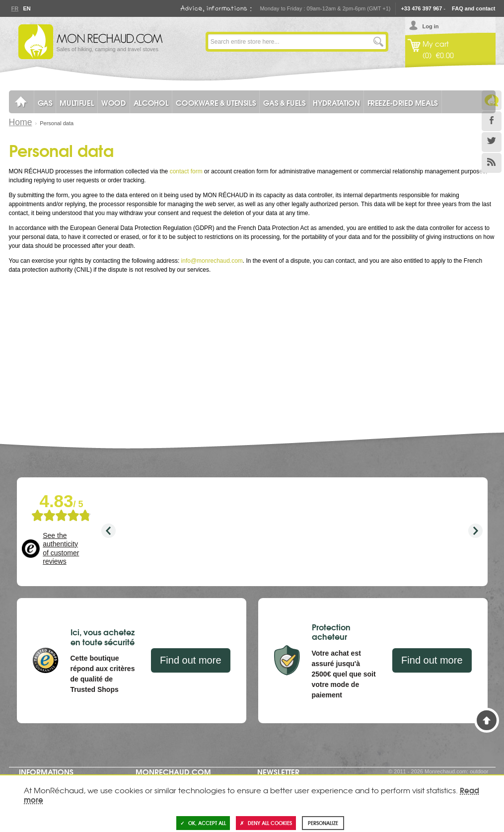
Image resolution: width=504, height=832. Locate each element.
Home (21, 122)
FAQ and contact (473, 8)
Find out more (190, 660)
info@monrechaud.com (212, 261)
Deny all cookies (266, 823)
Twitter (492, 142)
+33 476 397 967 (421, 8)
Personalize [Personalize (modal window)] (323, 823)
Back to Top (487, 720)
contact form (186, 171)
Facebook (492, 121)
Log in (431, 26)
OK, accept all (203, 823)
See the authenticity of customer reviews (61, 549)
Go (378, 42)
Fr (15, 8)
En (27, 8)
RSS (492, 163)
